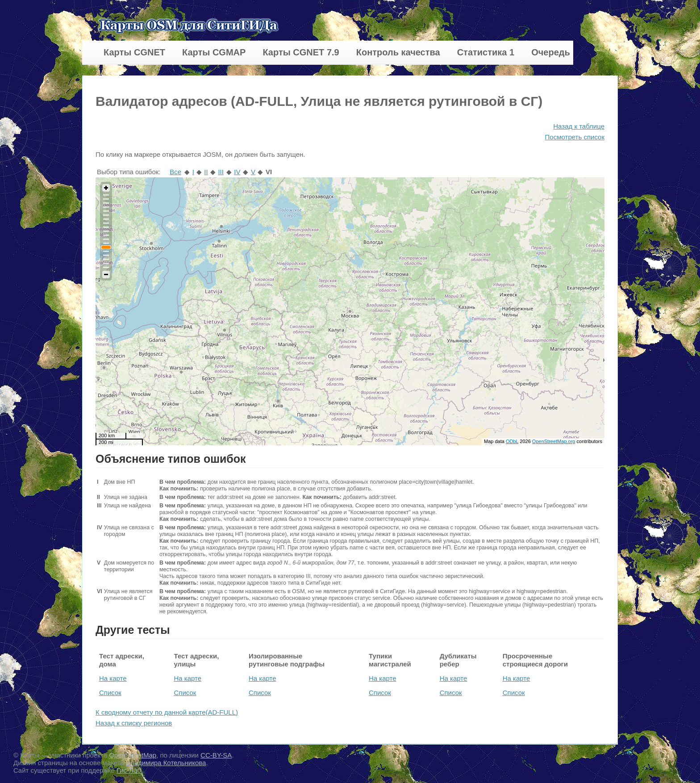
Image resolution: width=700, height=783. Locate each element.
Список (110, 693)
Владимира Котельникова (166, 763)
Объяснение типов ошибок (171, 459)
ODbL (512, 441)
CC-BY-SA (216, 755)
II (206, 172)
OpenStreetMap (133, 755)
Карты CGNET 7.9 (301, 52)
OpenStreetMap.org (554, 441)
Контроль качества (398, 52)
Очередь (551, 52)
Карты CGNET (134, 52)
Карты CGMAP (214, 52)
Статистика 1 (486, 52)
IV (237, 172)
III (221, 172)
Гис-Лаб (130, 770)
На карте (113, 678)
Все (175, 172)
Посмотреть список (575, 137)
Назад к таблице (579, 126)
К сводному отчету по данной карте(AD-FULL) (167, 712)
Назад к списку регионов (134, 723)
